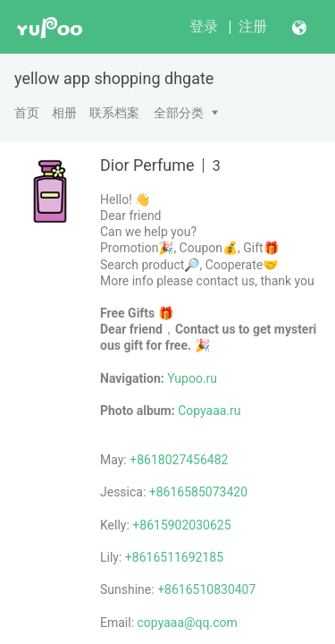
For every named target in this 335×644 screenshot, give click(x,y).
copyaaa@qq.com (188, 623)
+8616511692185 (174, 557)
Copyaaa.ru (209, 411)
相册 (64, 113)
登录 (204, 26)
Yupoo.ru (192, 378)
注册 (253, 26)
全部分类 (179, 113)
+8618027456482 (179, 460)
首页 (27, 113)
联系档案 (114, 113)
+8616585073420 (198, 492)
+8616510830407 (206, 589)
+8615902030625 (181, 525)
